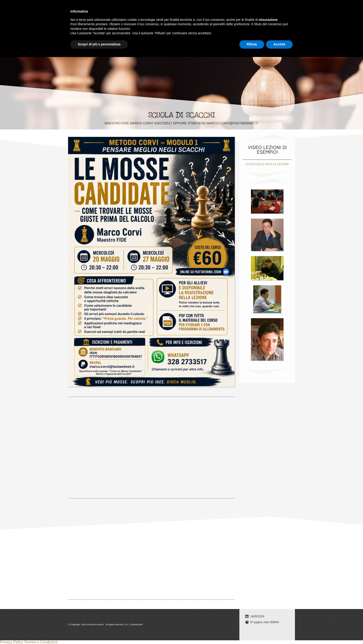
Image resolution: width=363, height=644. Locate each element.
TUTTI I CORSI (142, 6)
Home (77, 6)
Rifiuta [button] (252, 631)
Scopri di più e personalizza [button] (99, 631)
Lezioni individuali (106, 6)
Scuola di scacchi (182, 115)
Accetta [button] (279, 631)
